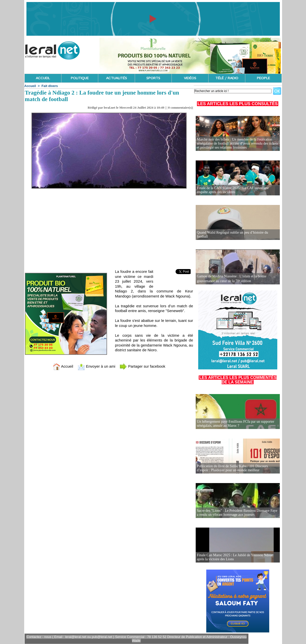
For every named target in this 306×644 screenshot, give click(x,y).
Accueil (30, 86)
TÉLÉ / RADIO (227, 78)
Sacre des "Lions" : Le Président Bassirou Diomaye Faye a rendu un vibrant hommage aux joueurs (237, 513)
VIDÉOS (190, 78)
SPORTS (153, 78)
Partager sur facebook (143, 366)
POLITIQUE (80, 78)
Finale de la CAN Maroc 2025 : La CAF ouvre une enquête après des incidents (233, 190)
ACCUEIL (43, 78)
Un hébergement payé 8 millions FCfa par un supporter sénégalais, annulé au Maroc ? (236, 424)
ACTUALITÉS (116, 78)
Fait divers (50, 86)
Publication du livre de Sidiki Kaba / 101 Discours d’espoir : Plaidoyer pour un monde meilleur (232, 468)
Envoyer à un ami (96, 366)
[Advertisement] (109, 226)
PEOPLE (263, 78)
